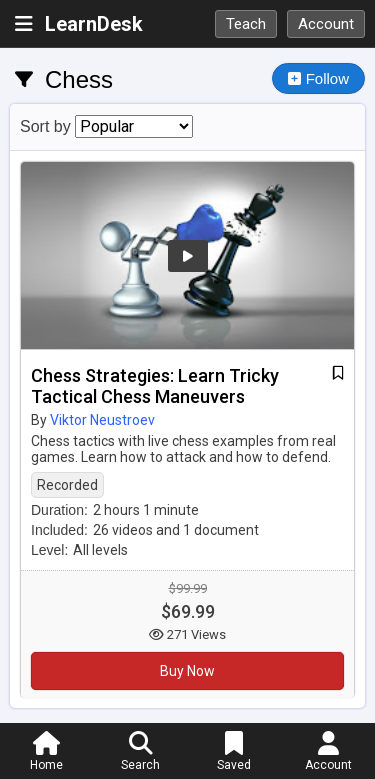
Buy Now (187, 671)
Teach (246, 24)
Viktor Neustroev (102, 420)
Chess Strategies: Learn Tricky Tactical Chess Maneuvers (155, 386)
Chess (79, 79)
